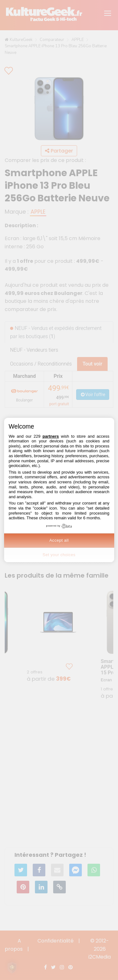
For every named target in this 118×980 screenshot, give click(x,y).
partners (51, 436)
